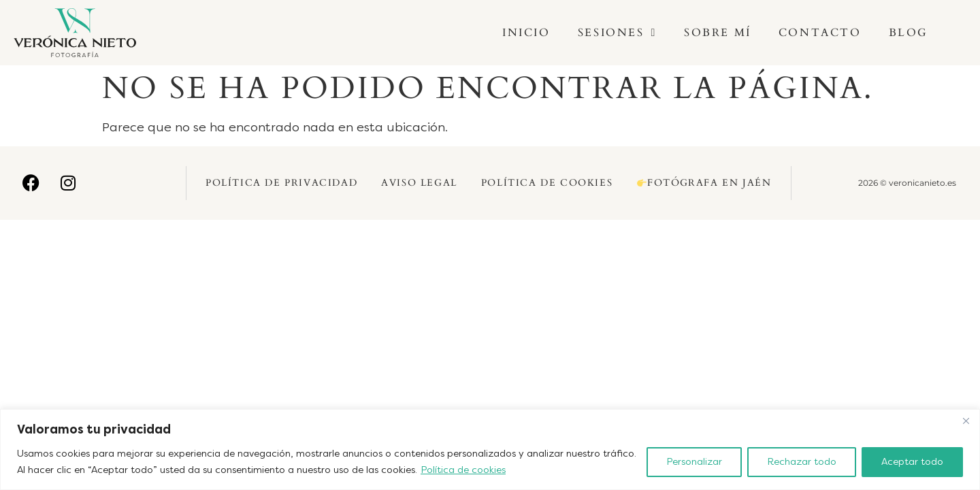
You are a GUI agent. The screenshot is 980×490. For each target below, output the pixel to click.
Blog (909, 33)
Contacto (820, 33)
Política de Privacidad (281, 183)
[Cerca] (966, 421)
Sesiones (617, 33)
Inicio (526, 33)
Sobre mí (718, 33)
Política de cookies (463, 470)
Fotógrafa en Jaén (704, 183)
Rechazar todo (802, 462)
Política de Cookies (547, 183)
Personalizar (694, 462)
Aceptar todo (912, 462)
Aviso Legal (419, 183)
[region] (490, 450)
